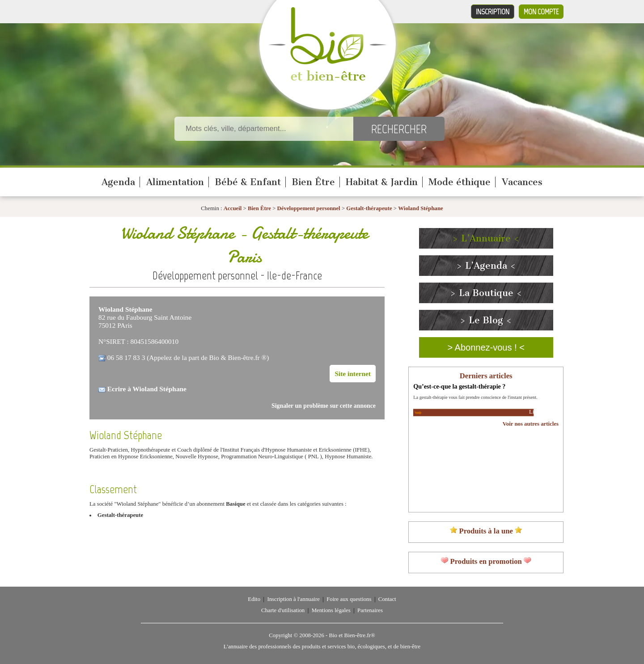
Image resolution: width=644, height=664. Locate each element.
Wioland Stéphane (420, 208)
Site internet (353, 374)
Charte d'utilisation (283, 610)
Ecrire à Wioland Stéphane (147, 389)
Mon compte (541, 12)
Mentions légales (331, 610)
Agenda (118, 182)
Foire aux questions (349, 599)
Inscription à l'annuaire (293, 599)
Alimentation (175, 182)
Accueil (233, 208)
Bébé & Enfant (248, 182)
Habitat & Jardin (382, 182)
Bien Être (313, 182)
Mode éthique (460, 182)
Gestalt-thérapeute (369, 208)
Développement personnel (309, 208)
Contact (387, 599)
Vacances (522, 182)
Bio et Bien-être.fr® (352, 635)
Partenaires (370, 610)
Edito (254, 599)
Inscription (493, 12)
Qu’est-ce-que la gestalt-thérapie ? (459, 386)
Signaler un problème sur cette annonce (324, 406)
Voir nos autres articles (531, 424)
